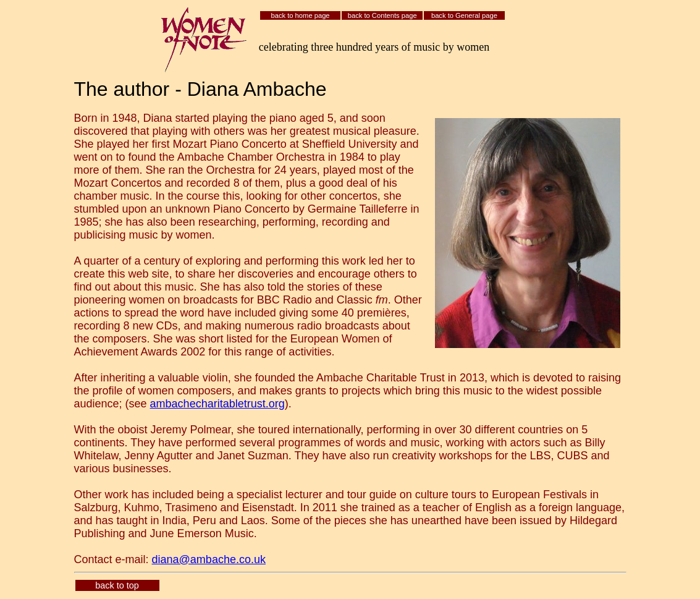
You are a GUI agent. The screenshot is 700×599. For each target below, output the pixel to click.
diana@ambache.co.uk (209, 559)
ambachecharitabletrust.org (217, 404)
